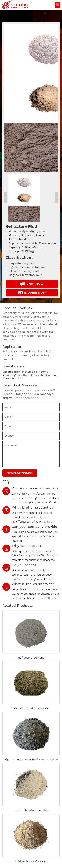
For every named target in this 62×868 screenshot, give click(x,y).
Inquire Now (32, 293)
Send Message (20, 473)
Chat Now (32, 284)
